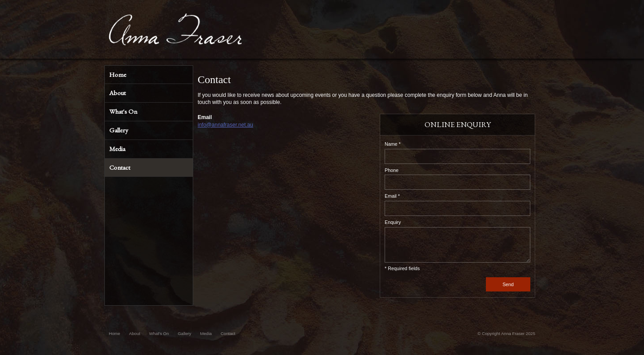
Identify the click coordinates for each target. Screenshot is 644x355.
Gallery (184, 333)
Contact (228, 333)
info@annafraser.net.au (225, 125)
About (135, 333)
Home (115, 333)
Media (206, 333)
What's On (159, 333)
